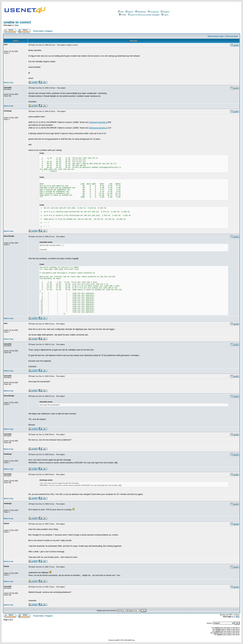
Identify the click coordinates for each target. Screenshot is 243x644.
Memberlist (140, 12)
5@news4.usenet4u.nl (98, 128)
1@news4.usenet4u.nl (98, 122)
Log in (165, 15)
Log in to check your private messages (144, 15)
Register (165, 12)
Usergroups (153, 12)
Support (49, 31)
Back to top (9, 82)
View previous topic (215, 36)
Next (17, 25)
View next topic (232, 36)
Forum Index (38, 31)
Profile (123, 15)
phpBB (117, 640)
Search (129, 12)
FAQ (121, 12)
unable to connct (17, 22)
